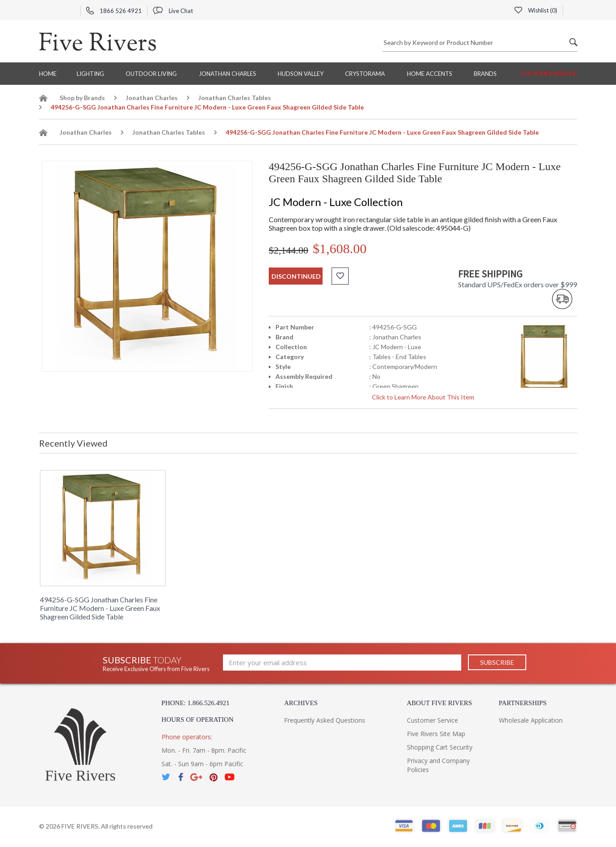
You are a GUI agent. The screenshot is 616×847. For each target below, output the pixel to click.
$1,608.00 (340, 248)
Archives (301, 703)
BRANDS (485, 74)
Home (48, 74)
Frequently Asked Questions (325, 720)
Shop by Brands (82, 98)
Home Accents (430, 74)
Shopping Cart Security (440, 747)
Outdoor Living (151, 74)
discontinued (296, 276)
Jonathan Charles (227, 74)
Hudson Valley (301, 74)
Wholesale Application (531, 720)
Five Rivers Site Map (436, 734)
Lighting (90, 74)
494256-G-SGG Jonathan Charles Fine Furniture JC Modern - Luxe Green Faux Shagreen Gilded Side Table (100, 608)
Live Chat (173, 11)
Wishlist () (536, 10)
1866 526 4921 (114, 11)
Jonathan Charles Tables (235, 98)
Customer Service (549, 74)
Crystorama (365, 74)
